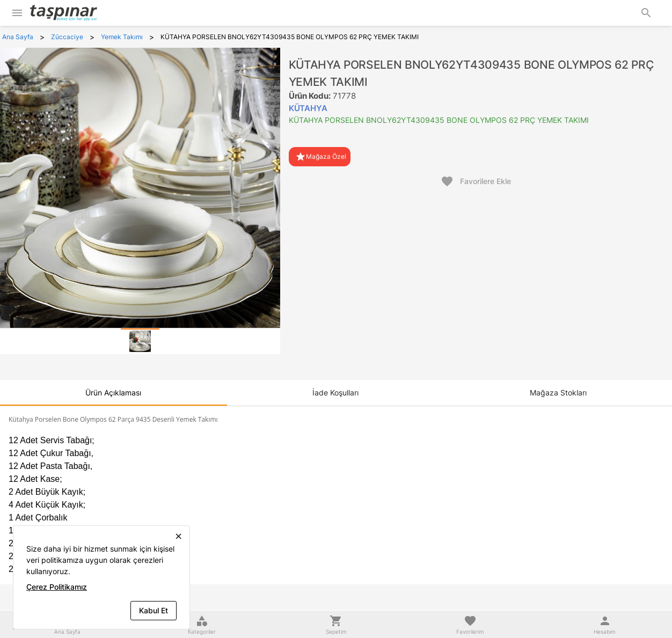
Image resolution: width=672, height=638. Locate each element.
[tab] (140, 341)
